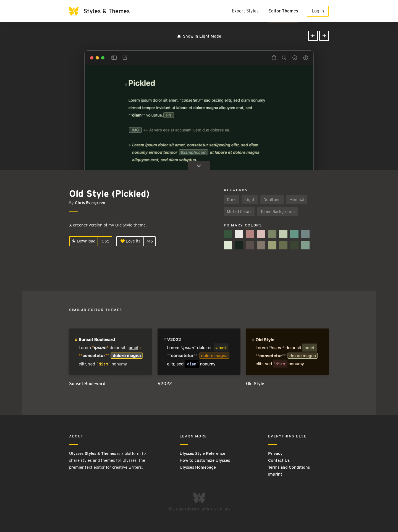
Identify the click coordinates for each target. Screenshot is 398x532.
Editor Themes (283, 11)
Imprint (275, 474)
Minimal (297, 200)
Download (84, 241)
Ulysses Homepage (198, 467)
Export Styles (245, 11)
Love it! (130, 241)
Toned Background (277, 212)
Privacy (275, 453)
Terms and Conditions (289, 467)
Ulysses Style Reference (202, 453)
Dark (231, 200)
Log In (318, 11)
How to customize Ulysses (205, 460)
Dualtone (272, 200)
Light (250, 200)
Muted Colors (239, 212)
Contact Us (279, 460)
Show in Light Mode (199, 36)
